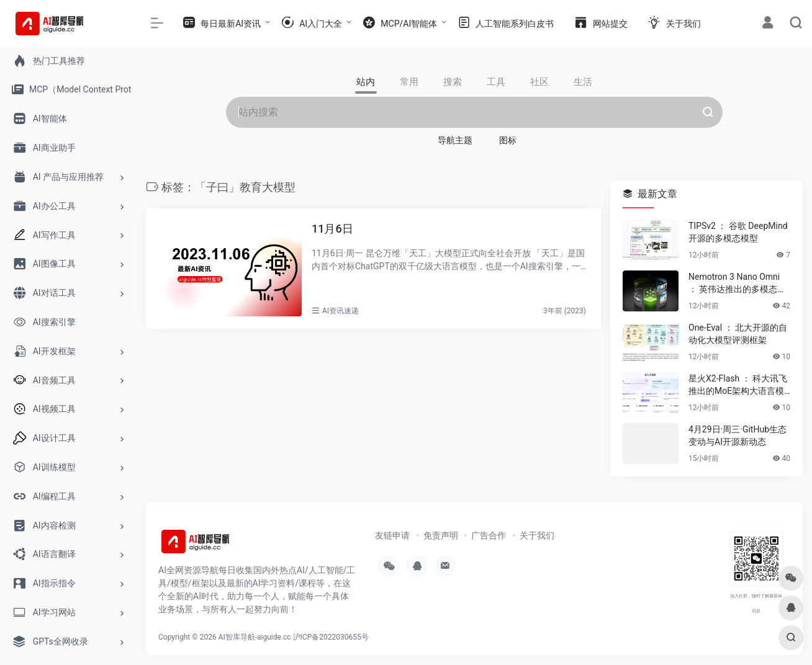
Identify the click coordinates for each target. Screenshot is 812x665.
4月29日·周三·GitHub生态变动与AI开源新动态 (738, 435)
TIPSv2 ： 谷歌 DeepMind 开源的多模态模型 (738, 232)
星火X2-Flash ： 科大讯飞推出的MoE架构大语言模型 (738, 385)
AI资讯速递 (341, 311)
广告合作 (489, 535)
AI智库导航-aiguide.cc (255, 637)
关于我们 (537, 535)
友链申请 (392, 535)
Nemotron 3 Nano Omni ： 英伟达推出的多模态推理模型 (737, 283)
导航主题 (455, 140)
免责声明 (441, 535)
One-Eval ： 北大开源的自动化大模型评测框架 (738, 334)
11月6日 (332, 229)
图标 (508, 140)
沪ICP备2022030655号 (331, 637)
